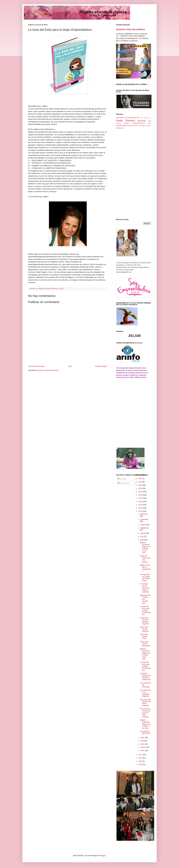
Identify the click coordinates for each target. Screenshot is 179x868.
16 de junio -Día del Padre (144, 636)
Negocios (148, 126)
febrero (143, 747)
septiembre (144, 528)
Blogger (103, 856)
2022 (140, 482)
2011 (140, 758)
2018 (140, 495)
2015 (140, 505)
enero (143, 751)
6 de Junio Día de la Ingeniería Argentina (145, 693)
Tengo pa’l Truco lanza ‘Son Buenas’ (145, 559)
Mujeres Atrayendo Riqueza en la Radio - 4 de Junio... (145, 724)
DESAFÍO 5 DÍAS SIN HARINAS (131, 29)
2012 (140, 755)
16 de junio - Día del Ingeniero (144, 629)
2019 (140, 492)
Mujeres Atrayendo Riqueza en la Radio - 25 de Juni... (145, 548)
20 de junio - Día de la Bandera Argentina (144, 621)
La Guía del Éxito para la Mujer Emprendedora (145, 611)
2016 (140, 502)
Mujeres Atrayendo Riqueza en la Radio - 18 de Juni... (145, 654)
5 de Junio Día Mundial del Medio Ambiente (145, 703)
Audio (119, 120)
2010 (140, 761)
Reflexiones (120, 128)
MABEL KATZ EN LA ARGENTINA (145, 568)
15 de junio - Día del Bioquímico (145, 644)
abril (142, 741)
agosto (143, 533)
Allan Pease (144, 118)
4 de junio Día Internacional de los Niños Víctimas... (145, 713)
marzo (143, 744)
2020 (140, 488)
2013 (140, 511)
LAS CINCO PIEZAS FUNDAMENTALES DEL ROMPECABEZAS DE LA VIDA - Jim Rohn (134, 123)
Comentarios (123, 483)
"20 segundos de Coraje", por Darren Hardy (145, 577)
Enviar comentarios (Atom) (49, 370)
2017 (140, 498)
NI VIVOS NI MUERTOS (145, 732)
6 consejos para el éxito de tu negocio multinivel (145, 588)
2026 (140, 479)
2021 (140, 485)
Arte (150, 118)
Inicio (70, 366)
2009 (140, 764)
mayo (143, 738)
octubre (143, 525)
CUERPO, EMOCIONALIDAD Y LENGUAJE (145, 677)
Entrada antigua (101, 366)
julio (142, 536)
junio (142, 540)
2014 (140, 508)
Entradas (122, 479)
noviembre (144, 519)
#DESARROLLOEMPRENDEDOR (128, 118)
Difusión (130, 120)
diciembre (144, 514)
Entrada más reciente (37, 366)
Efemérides (142, 121)
